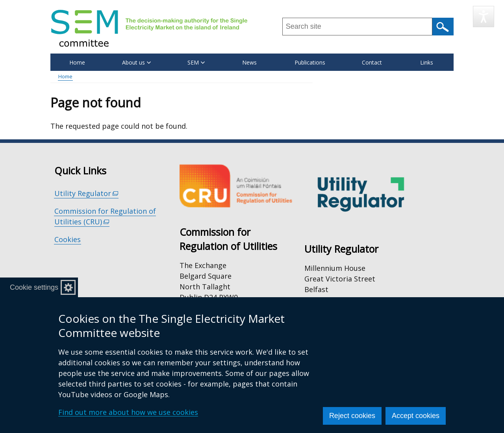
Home (77, 62)
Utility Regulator (86, 193)
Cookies (68, 239)
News (249, 62)
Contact (372, 62)
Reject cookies (352, 416)
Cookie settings (34, 287)
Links (427, 62)
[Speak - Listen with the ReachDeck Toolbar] (484, 17)
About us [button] (136, 62)
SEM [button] (196, 62)
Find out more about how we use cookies (128, 412)
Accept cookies (416, 416)
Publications (310, 62)
